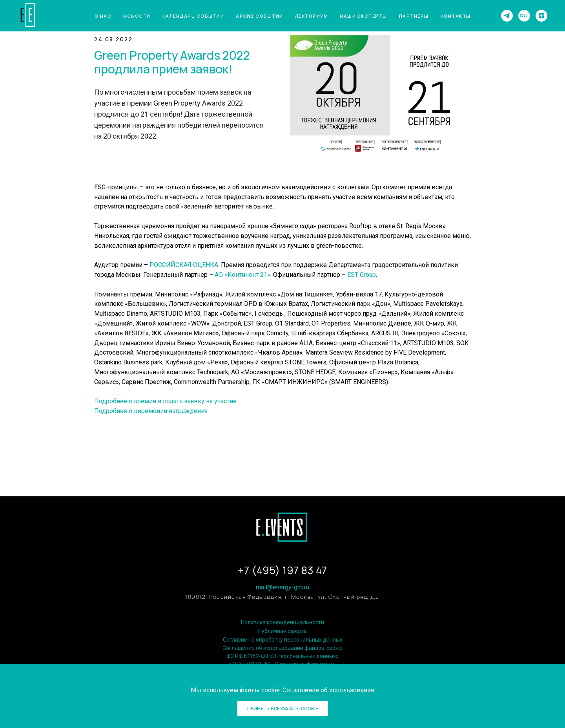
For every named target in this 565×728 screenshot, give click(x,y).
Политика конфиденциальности (282, 622)
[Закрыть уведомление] (559, 670)
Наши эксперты (364, 16)
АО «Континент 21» (242, 275)
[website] (524, 16)
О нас (103, 16)
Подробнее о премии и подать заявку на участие (165, 401)
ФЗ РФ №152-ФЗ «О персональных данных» (282, 656)
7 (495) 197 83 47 (286, 570)
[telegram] (507, 16)
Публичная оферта (282, 631)
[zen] (541, 16)
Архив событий (260, 16)
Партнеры (414, 16)
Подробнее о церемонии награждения (151, 411)
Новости (137, 16)
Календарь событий (193, 16)
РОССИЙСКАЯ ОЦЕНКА (184, 265)
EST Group (362, 275)
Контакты (456, 16)
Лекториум (312, 16)
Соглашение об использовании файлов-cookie (282, 648)
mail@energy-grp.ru (282, 587)
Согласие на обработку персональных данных (283, 640)
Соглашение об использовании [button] (328, 690)
